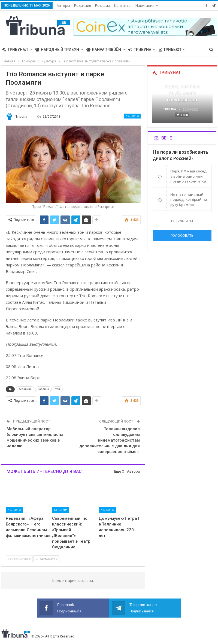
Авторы (63, 5)
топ (58, 389)
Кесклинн (25, 389)
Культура (132, 116)
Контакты (123, 5)
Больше (144, 5)
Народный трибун (57, 50)
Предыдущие (19, 559)
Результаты (182, 221)
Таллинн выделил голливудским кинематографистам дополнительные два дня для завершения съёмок (110, 440)
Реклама (103, 5)
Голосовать (182, 235)
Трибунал (15, 50)
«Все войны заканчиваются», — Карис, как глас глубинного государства (182, 86)
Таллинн (43, 389)
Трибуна (140, 50)
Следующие (46, 559)
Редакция (83, 5)
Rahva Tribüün (104, 50)
